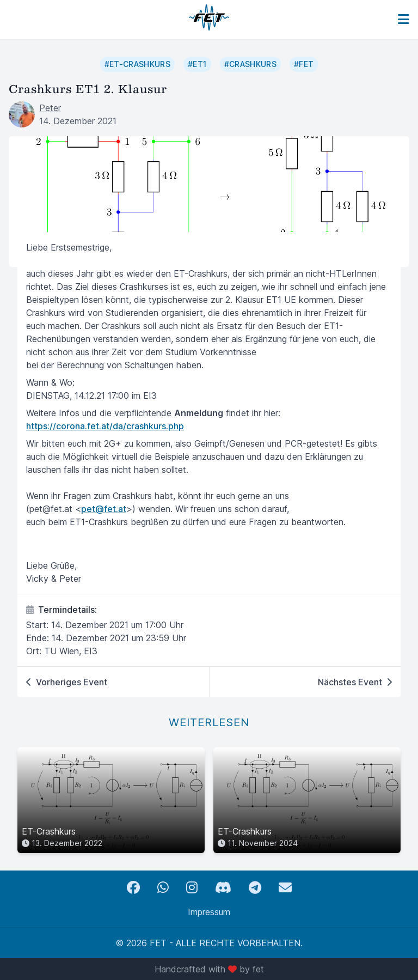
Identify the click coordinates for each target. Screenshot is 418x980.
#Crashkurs (251, 64)
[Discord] (223, 888)
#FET (304, 64)
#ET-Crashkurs (138, 64)
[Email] (285, 888)
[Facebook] (133, 888)
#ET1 (197, 64)
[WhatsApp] (163, 888)
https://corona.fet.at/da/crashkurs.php (105, 426)
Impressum (209, 912)
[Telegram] (255, 888)
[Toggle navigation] (404, 20)
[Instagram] (192, 888)
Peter (50, 108)
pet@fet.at (104, 509)
